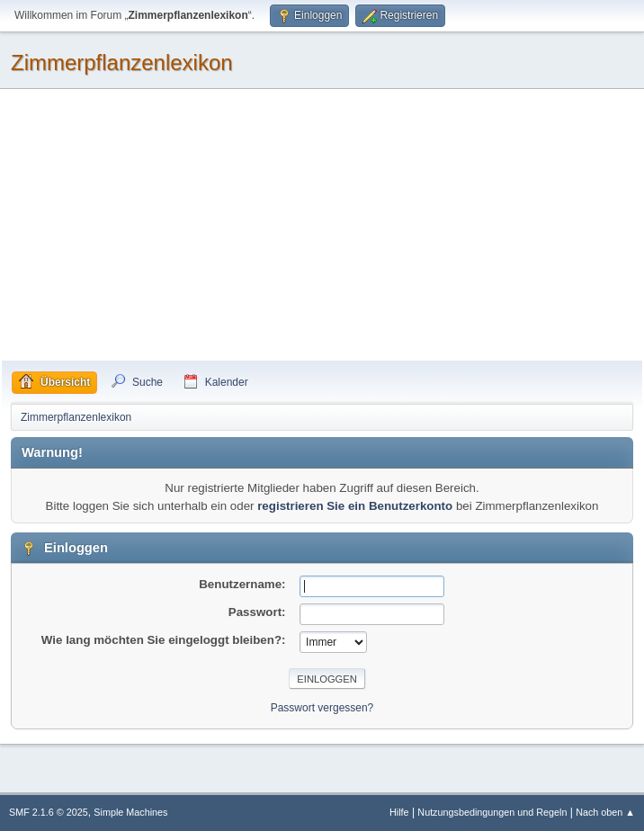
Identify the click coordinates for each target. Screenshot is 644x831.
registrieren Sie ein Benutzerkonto (355, 506)
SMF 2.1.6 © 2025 (49, 812)
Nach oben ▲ (605, 812)
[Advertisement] (322, 226)
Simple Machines (130, 812)
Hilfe (399, 812)
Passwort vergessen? (322, 708)
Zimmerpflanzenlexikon (122, 63)
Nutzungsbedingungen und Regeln (492, 812)
